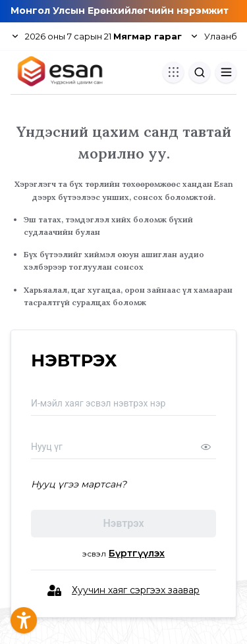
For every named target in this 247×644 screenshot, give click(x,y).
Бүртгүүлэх (137, 554)
